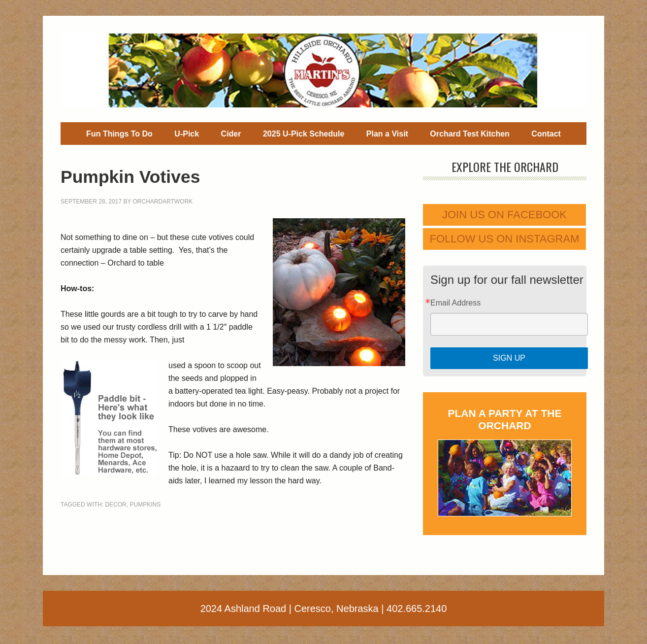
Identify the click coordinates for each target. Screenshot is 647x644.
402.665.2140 (417, 609)
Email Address (455, 303)
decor (115, 505)
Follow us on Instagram (505, 239)
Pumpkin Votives (155, 175)
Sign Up (509, 358)
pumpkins (145, 505)
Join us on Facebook (504, 215)
